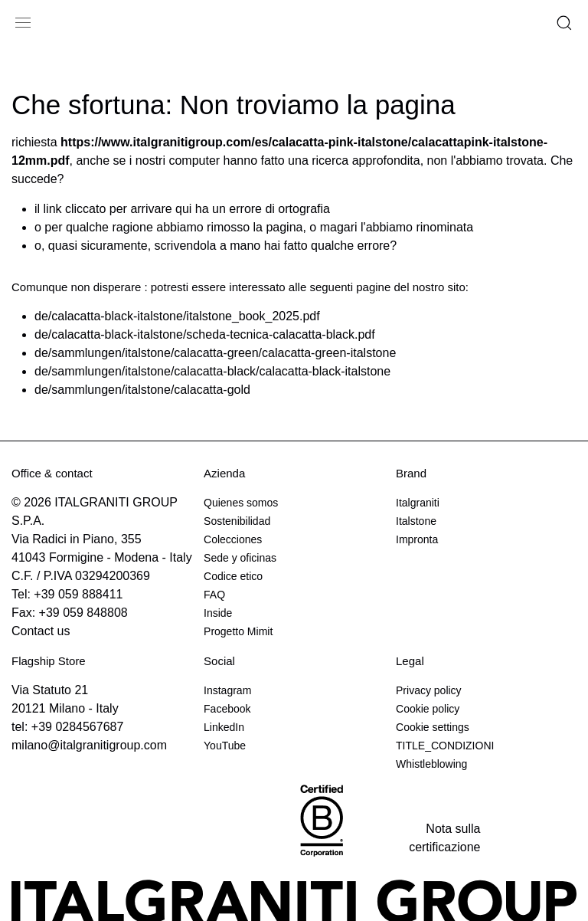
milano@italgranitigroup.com (89, 745)
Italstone (416, 521)
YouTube (225, 746)
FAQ (214, 595)
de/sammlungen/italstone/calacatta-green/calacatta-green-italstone (215, 353)
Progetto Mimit (238, 631)
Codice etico (233, 576)
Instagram (227, 690)
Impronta (417, 539)
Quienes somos (241, 503)
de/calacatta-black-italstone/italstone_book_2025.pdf (177, 316)
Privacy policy (429, 690)
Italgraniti (418, 503)
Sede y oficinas (240, 558)
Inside (218, 613)
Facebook (227, 709)
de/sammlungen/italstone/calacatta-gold (142, 390)
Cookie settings (433, 727)
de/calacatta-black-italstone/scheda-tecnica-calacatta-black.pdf (205, 334)
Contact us (41, 631)
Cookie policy (428, 709)
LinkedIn (224, 727)
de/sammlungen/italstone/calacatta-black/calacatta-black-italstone (212, 371)
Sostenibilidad (237, 521)
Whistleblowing (431, 764)
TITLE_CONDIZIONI (445, 746)
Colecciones (233, 539)
